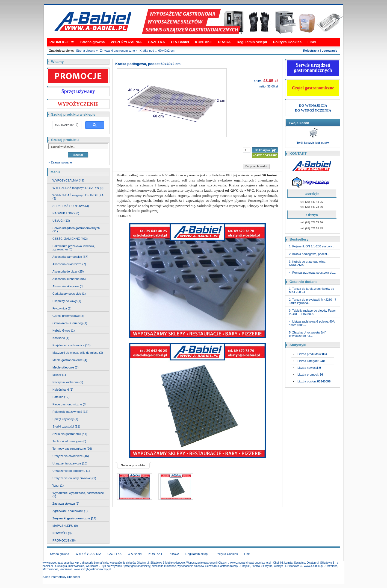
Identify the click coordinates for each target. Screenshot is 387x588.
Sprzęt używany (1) (65, 419)
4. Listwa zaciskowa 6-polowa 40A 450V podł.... (312, 323)
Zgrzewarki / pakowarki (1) (70, 511)
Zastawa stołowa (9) (66, 504)
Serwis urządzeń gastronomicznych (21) (76, 230)
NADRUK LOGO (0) (66, 213)
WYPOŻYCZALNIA (126, 42)
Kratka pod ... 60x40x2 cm (157, 51)
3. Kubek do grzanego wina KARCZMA (307, 263)
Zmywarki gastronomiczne (117, 51)
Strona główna (93, 42)
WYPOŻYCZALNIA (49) (68, 180)
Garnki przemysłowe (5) (68, 316)
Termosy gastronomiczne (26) (72, 449)
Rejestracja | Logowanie (320, 51)
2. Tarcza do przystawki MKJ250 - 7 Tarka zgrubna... (313, 301)
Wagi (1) (58, 485)
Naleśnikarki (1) (63, 390)
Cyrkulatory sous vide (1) (69, 294)
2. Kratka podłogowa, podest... (309, 254)
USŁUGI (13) (61, 221)
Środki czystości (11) (66, 426)
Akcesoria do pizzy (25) (68, 271)
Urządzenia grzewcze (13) (70, 463)
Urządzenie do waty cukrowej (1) (74, 478)
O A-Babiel (180, 42)
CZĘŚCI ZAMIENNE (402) (70, 239)
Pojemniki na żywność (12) (70, 412)
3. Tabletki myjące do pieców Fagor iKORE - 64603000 (312, 312)
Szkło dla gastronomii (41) (70, 434)
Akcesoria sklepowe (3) (68, 286)
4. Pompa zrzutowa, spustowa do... (312, 273)
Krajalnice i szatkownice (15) (71, 345)
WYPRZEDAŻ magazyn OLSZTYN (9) (78, 188)
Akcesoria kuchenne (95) (69, 279)
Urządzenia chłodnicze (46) (71, 456)
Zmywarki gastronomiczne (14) (74, 518)
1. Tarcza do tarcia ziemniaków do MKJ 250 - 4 (312, 290)
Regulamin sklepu (252, 42)
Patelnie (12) (61, 397)
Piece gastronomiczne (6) (70, 404)
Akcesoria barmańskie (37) (70, 257)
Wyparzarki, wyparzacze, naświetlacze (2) (78, 495)
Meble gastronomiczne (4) (70, 360)
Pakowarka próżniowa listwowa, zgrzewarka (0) (74, 248)
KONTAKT (204, 42)
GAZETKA (156, 42)
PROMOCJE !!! (62, 42)
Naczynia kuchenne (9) (68, 382)
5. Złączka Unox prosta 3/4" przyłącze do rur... (307, 334)
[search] (66, 125)
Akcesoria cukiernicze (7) (69, 264)
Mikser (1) (59, 375)
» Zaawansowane (60, 162)
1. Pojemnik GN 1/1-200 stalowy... (311, 246)
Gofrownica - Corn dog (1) (70, 323)
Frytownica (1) (62, 308)
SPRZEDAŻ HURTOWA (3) (71, 206)
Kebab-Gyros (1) (63, 330)
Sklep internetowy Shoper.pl (61, 577)
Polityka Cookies (287, 42)
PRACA (224, 42)
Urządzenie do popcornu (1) (71, 471)
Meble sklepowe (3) (65, 367)
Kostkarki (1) (61, 338)
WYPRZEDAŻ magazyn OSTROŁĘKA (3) (78, 197)
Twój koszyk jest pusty (313, 143)
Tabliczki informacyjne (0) (69, 441)
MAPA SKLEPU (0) (65, 526)
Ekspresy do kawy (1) (67, 301)
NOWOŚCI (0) (62, 533)
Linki (312, 42)
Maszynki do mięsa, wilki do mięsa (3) (78, 353)
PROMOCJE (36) (64, 540)
